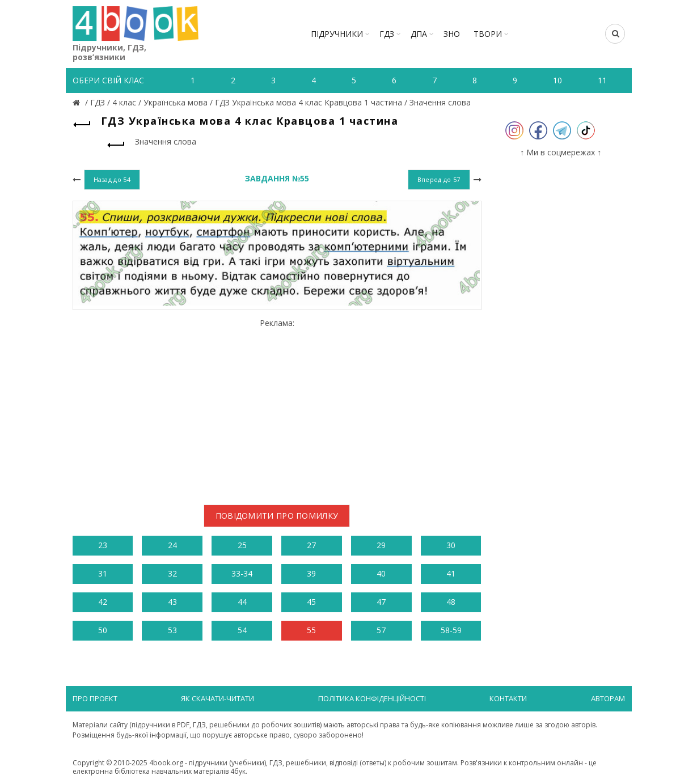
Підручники (337, 34)
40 (381, 573)
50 (103, 630)
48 (451, 602)
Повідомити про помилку (277, 516)
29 (381, 545)
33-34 (242, 573)
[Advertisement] (277, 408)
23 (103, 545)
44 (242, 602)
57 (381, 630)
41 (451, 573)
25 (242, 545)
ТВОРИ (488, 34)
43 (172, 602)
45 (311, 602)
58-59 (451, 630)
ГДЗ (387, 34)
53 (172, 630)
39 (311, 573)
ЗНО (452, 34)
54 (242, 630)
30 (451, 545)
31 (103, 573)
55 (311, 630)
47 (381, 602)
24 (172, 545)
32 (172, 573)
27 (311, 545)
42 (103, 602)
